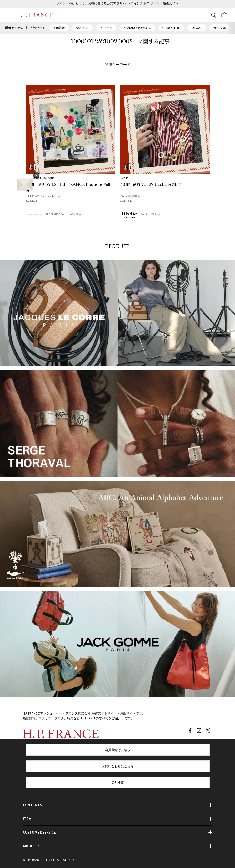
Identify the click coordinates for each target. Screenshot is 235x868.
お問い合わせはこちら (118, 767)
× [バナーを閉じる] (36, 176)
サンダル (220, 28)
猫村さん (82, 28)
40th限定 (59, 28)
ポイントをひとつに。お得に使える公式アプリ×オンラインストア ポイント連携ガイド (117, 4)
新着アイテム (14, 28)
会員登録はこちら (118, 751)
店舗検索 (118, 783)
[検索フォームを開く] (213, 15)
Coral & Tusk (171, 28)
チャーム (106, 28)
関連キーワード (118, 65)
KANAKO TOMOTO (137, 28)
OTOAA (197, 28)
